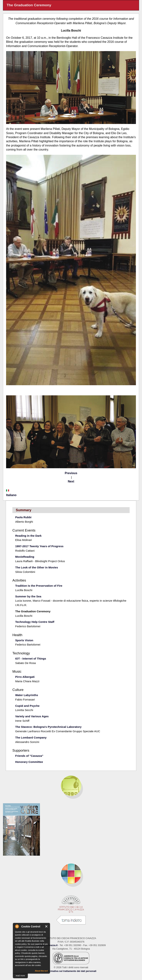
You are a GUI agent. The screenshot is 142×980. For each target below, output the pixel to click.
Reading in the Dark (28, 536)
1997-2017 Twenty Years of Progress (39, 546)
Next (71, 481)
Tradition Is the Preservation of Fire (39, 586)
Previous (71, 473)
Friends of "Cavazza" (29, 756)
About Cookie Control (17, 926)
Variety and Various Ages (32, 716)
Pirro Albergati (25, 677)
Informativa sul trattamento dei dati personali (71, 971)
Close (47, 926)
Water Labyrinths (27, 695)
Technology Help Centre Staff (35, 622)
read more (20, 976)
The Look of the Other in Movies (37, 567)
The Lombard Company (31, 737)
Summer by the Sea (28, 596)
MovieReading (25, 557)
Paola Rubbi (23, 517)
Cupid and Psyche (27, 706)
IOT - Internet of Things (31, 659)
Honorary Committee (29, 762)
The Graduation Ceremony (33, 611)
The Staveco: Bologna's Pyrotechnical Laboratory (48, 727)
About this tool (41, 971)
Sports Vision (24, 640)
